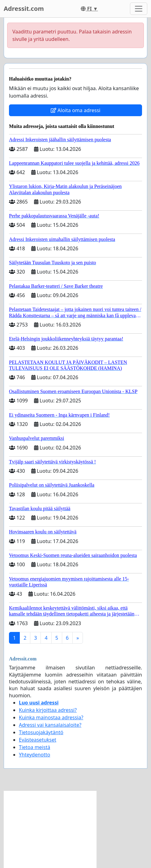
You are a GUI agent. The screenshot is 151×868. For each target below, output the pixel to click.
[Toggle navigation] (139, 9)
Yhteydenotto (35, 755)
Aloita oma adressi (76, 110)
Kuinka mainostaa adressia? (51, 717)
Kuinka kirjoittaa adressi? (48, 710)
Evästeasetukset (38, 740)
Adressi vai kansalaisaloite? (50, 725)
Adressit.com (24, 9)
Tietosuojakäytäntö (41, 732)
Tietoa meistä (35, 747)
